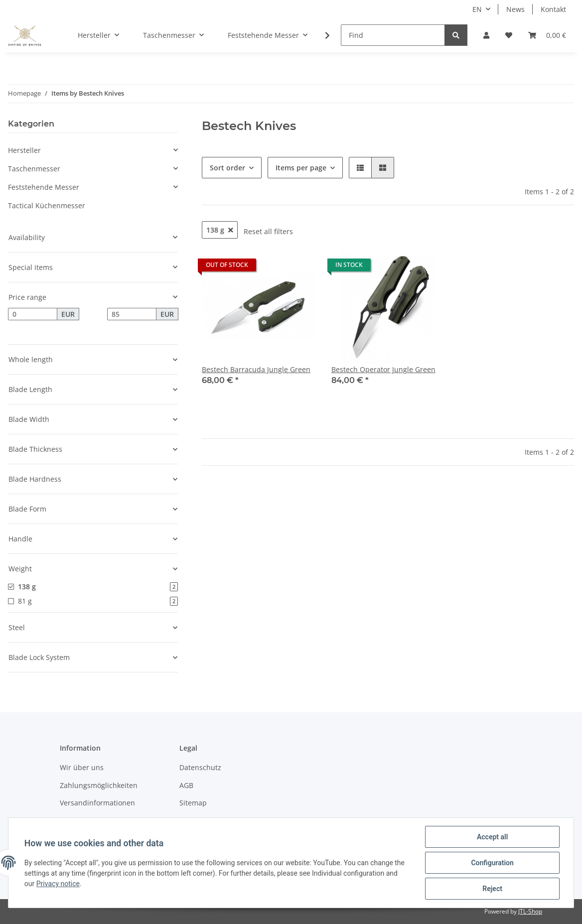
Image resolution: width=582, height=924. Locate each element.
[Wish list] (509, 35)
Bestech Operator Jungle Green (383, 369)
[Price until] (132, 314)
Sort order (227, 168)
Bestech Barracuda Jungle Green (256, 369)
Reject (492, 889)
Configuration (492, 863)
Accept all (492, 837)
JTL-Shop (530, 911)
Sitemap (193, 803)
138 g (220, 230)
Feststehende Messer (44, 187)
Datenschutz (200, 767)
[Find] (393, 35)
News (515, 9)
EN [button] (477, 9)
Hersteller (24, 150)
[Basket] (547, 35)
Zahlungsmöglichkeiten (99, 785)
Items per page (301, 168)
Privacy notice (58, 884)
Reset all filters (268, 231)
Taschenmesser (34, 169)
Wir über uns (82, 767)
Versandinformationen (97, 803)
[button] (486, 35)
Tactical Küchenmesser (47, 205)
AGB (186, 785)
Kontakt (553, 9)
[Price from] (33, 314)
